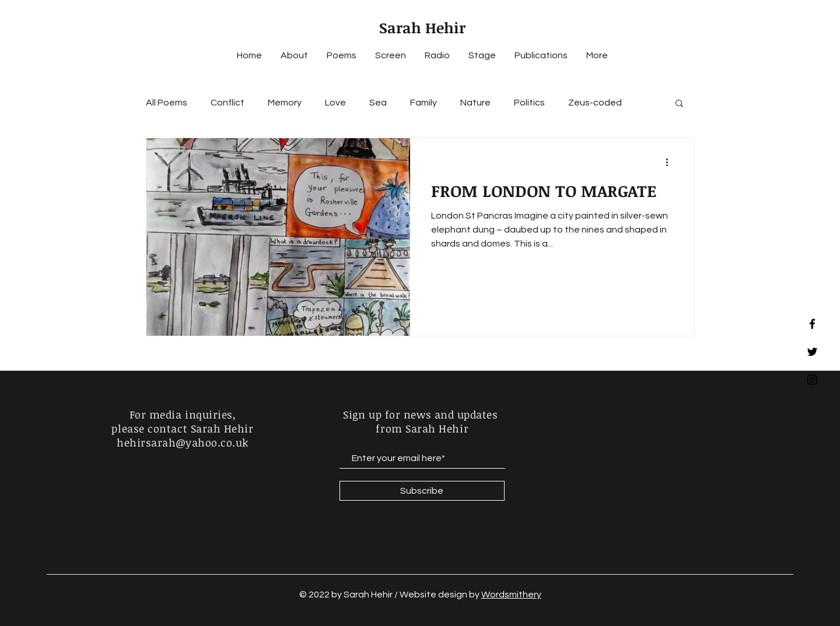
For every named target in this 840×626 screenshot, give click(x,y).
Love (335, 103)
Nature (475, 103)
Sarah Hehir (422, 27)
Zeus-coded (595, 103)
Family (423, 103)
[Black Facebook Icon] (812, 324)
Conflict (228, 103)
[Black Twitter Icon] (812, 352)
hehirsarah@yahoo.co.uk (183, 442)
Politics (529, 103)
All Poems (167, 103)
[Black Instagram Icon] (812, 380)
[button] (679, 104)
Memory (285, 103)
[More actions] (671, 162)
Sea (378, 103)
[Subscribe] (422, 491)
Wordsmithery (511, 595)
